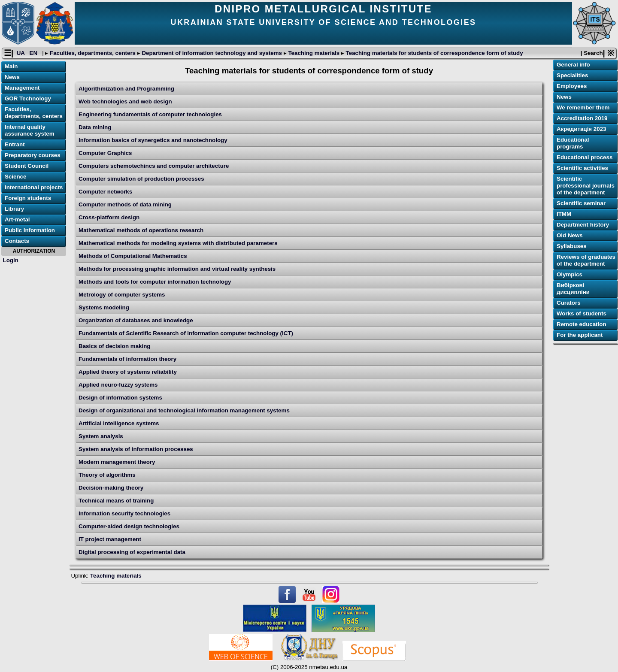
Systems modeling (104, 307)
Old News (570, 235)
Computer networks (105, 192)
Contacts (17, 241)
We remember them (583, 107)
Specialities (572, 75)
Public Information (30, 230)
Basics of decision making (114, 346)
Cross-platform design (109, 217)
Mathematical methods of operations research (141, 230)
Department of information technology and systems (212, 53)
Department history (583, 225)
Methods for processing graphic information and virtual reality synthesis (177, 269)
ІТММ (564, 214)
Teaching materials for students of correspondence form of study (434, 53)
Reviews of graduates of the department (586, 260)
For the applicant (580, 335)
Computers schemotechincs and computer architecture (154, 166)
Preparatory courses (33, 155)
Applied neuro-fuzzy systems (118, 385)
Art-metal (17, 219)
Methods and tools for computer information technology (155, 282)
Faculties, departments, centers (92, 53)
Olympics (570, 274)
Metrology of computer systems (122, 295)
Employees (572, 86)
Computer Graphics (105, 153)
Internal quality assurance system (30, 130)
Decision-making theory (111, 488)
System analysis (101, 436)
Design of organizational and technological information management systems (184, 410)
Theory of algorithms (107, 475)
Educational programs (573, 143)
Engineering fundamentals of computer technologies (150, 114)
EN (34, 53)
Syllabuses (572, 246)
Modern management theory (117, 462)
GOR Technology (28, 98)
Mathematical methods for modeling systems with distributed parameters (178, 243)
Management (22, 88)
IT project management (110, 539)
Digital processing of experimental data (132, 552)
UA (21, 53)
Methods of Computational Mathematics (133, 256)
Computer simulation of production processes (141, 179)
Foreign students (28, 198)
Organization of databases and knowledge (136, 320)
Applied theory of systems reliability (128, 372)
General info (573, 65)
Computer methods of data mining (125, 204)
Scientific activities (582, 168)
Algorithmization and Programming (126, 89)
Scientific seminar (581, 203)
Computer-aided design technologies (129, 526)
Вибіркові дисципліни (573, 289)
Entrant (15, 144)
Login (11, 260)
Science (15, 177)
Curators (569, 303)
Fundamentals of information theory (127, 359)
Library (14, 209)
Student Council (27, 166)
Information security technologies (124, 513)
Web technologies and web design (125, 101)
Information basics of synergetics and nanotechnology (153, 140)
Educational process (585, 157)
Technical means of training (116, 501)
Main (11, 66)
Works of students (582, 313)
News (12, 77)
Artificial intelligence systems (119, 423)
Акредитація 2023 (581, 129)
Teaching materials (314, 53)
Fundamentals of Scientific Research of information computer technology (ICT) (186, 333)
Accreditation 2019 (582, 118)
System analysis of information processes (136, 449)
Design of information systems (120, 398)
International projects (34, 187)
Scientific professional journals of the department (586, 186)
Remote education (582, 324)
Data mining (95, 127)
